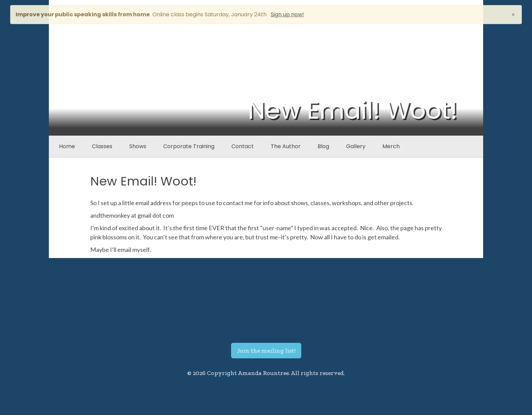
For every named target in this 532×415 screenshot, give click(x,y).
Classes (102, 146)
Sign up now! (287, 14)
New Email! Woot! (143, 181)
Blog (323, 146)
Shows (138, 146)
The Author (286, 146)
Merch (391, 146)
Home (67, 146)
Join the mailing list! (266, 351)
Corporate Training (189, 146)
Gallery (356, 146)
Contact (243, 146)
